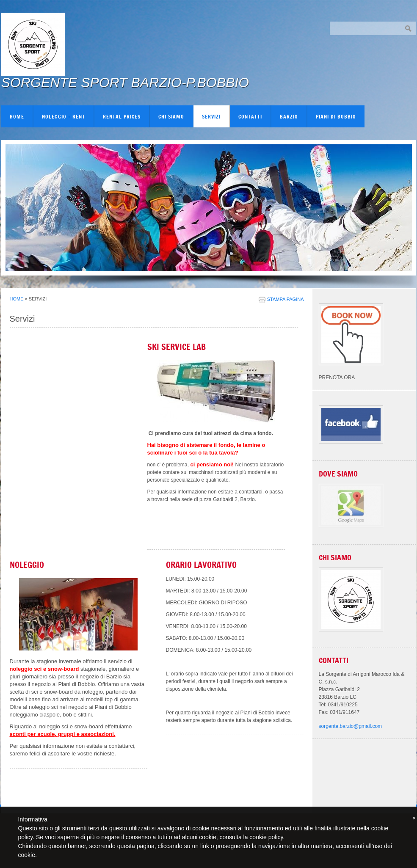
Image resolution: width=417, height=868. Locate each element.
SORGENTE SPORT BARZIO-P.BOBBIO (125, 83)
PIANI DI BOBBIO (336, 116)
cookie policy (266, 837)
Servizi (211, 116)
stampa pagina (286, 299)
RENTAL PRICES (122, 116)
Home (17, 116)
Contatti (250, 116)
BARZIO (289, 116)
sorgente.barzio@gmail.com (351, 726)
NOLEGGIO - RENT (64, 116)
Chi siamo (171, 116)
